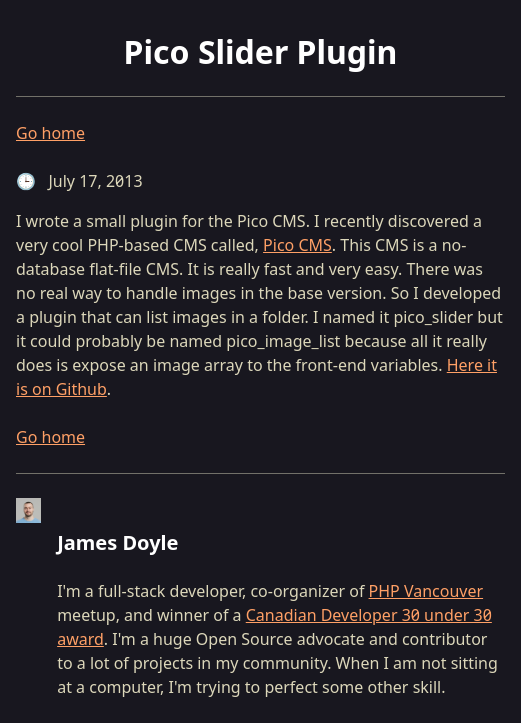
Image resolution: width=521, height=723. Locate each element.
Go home (50, 133)
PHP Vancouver (426, 591)
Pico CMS (297, 245)
